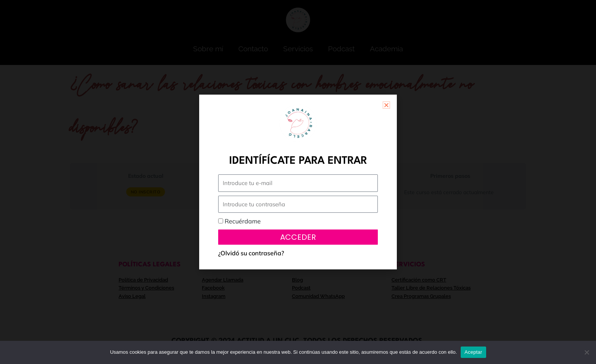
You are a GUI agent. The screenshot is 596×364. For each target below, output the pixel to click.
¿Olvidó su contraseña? (251, 253)
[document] (298, 182)
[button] (386, 105)
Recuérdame (239, 221)
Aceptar (473, 352)
